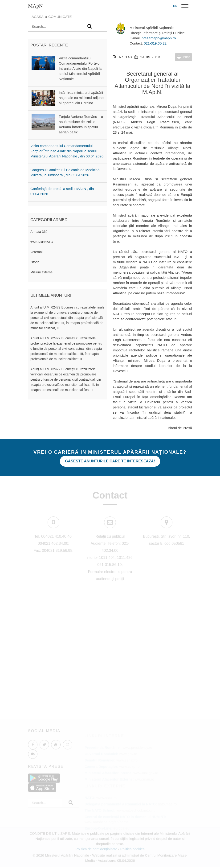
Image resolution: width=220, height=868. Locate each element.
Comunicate (60, 17)
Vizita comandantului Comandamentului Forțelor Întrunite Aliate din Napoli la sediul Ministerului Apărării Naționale (80, 68)
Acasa (37, 17)
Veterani (36, 252)
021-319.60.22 (155, 43)
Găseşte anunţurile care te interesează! (110, 461)
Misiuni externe (41, 272)
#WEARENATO (42, 242)
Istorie (35, 262)
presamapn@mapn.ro (159, 38)
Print (183, 57)
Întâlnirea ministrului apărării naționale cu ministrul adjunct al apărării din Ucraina (82, 98)
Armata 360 (39, 232)
